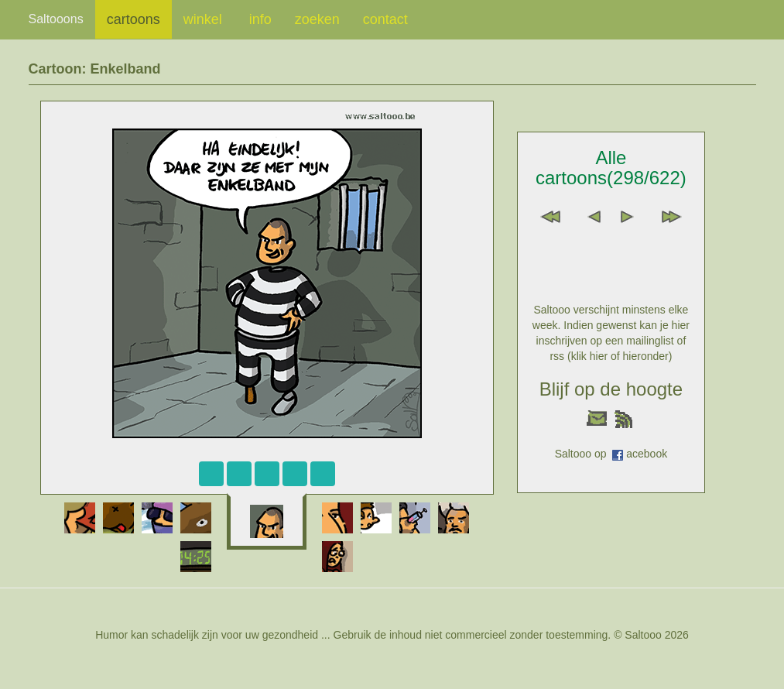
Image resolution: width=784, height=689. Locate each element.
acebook (647, 454)
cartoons (134, 19)
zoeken (317, 19)
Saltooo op (584, 454)
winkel (205, 19)
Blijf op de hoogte (611, 389)
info (260, 19)
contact (385, 19)
